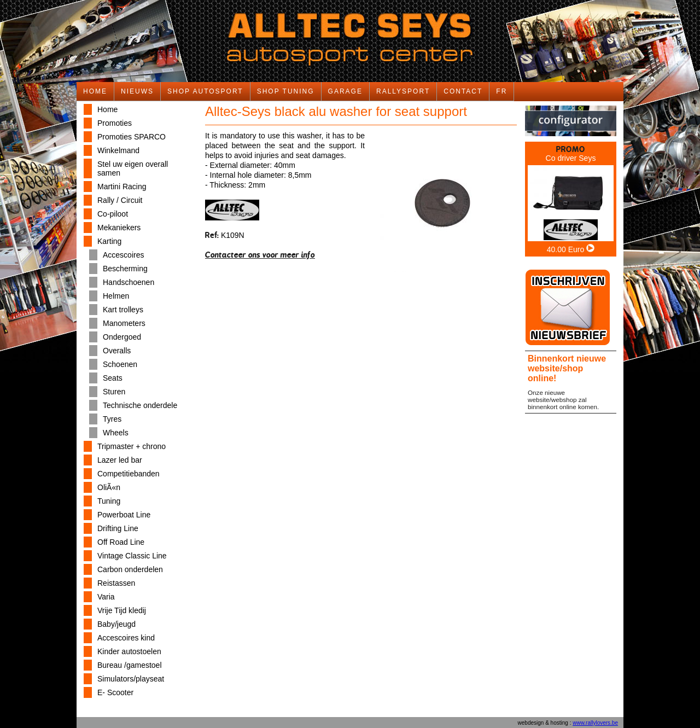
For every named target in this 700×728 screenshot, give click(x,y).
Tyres (112, 419)
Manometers (124, 323)
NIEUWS (137, 91)
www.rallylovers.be (595, 723)
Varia (106, 597)
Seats (113, 378)
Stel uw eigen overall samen (133, 168)
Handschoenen (129, 282)
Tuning (109, 501)
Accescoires (123, 255)
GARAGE (345, 91)
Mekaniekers (119, 228)
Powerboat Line (124, 515)
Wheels (116, 433)
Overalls (117, 351)
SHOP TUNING (286, 91)
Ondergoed (122, 337)
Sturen (114, 392)
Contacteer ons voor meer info (260, 255)
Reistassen (116, 583)
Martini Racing (122, 187)
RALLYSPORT (403, 91)
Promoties (115, 123)
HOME (95, 91)
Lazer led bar (120, 460)
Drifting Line (118, 528)
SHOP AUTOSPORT (205, 91)
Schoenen (120, 364)
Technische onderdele (140, 405)
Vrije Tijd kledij (122, 610)
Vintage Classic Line (132, 556)
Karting (109, 241)
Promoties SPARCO (132, 137)
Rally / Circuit (120, 200)
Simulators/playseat (131, 679)
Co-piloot (113, 214)
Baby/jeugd (116, 624)
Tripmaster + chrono (132, 446)
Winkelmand (118, 150)
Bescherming (125, 269)
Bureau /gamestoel (130, 665)
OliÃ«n (109, 487)
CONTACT (463, 91)
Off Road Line (121, 542)
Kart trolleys (123, 310)
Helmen (116, 296)
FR (501, 91)
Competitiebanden (129, 474)
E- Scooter (115, 692)
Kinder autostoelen (129, 651)
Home (107, 109)
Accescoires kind (126, 638)
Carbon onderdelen (130, 569)
